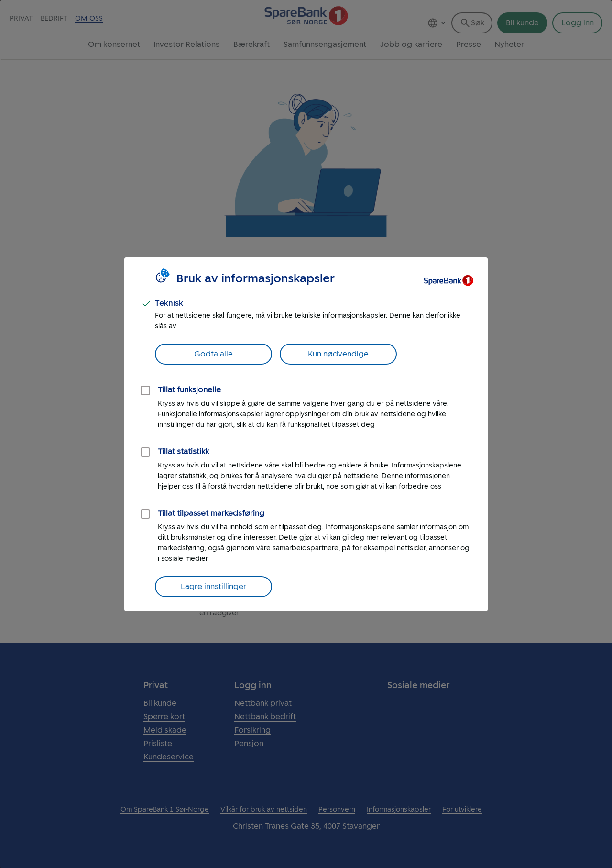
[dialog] (306, 434)
